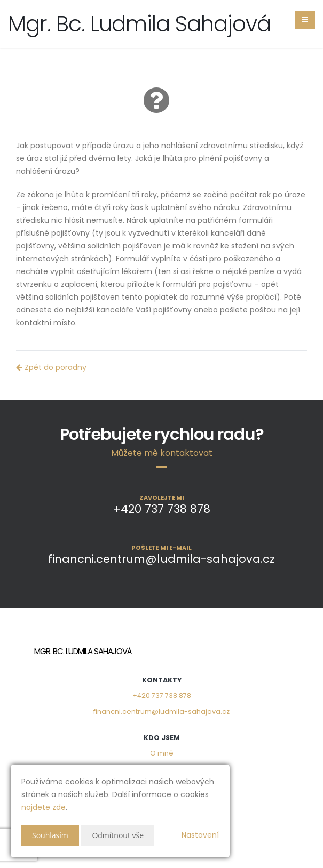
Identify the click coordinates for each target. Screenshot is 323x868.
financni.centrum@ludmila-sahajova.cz (161, 712)
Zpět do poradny (51, 367)
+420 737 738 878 (162, 696)
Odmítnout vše (118, 835)
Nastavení (200, 835)
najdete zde (44, 807)
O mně (162, 753)
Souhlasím (50, 835)
